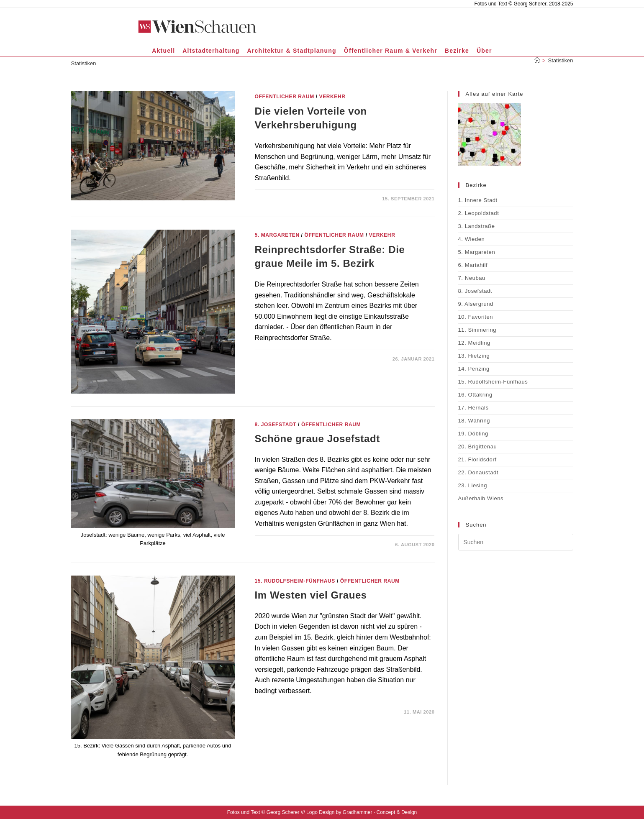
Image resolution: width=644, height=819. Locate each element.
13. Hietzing (474, 356)
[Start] (537, 60)
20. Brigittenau (478, 447)
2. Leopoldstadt (479, 213)
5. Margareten (277, 235)
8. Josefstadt (276, 425)
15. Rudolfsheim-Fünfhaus (295, 581)
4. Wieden (472, 239)
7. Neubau (472, 278)
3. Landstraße (477, 226)
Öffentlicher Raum (285, 97)
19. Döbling (473, 434)
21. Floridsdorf (477, 459)
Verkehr (332, 97)
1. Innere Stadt (478, 200)
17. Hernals (473, 408)
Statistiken (561, 60)
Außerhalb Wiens (481, 498)
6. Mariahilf (473, 265)
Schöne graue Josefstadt (317, 439)
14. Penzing (474, 369)
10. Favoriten (476, 317)
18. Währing (474, 421)
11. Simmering (477, 330)
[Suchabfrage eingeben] (516, 542)
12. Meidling (474, 343)
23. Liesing (473, 485)
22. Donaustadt (479, 472)
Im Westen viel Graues (311, 595)
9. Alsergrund (476, 304)
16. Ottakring (475, 395)
